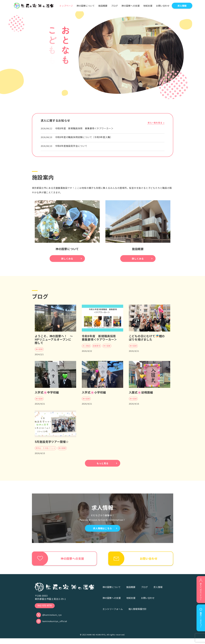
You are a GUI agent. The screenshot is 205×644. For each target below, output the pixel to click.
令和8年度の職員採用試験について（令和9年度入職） (84, 137)
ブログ (144, 591)
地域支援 (131, 602)
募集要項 (97, 349)
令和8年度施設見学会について (71, 146)
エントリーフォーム (113, 613)
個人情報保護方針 (137, 613)
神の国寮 (39, 352)
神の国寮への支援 (112, 602)
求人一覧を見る (155, 123)
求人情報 (158, 591)
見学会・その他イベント (46, 451)
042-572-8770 (45, 610)
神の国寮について (112, 591)
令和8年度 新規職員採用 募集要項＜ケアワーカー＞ (84, 128)
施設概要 (131, 591)
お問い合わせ (148, 602)
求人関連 (86, 349)
